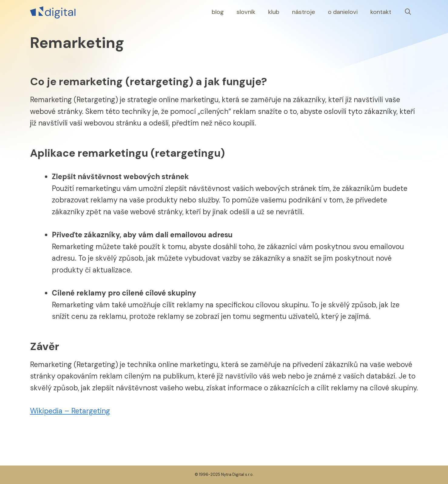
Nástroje (304, 12)
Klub (274, 12)
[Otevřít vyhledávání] (408, 12)
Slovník (246, 12)
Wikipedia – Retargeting (70, 411)
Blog (218, 12)
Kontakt (381, 12)
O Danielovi (343, 12)
